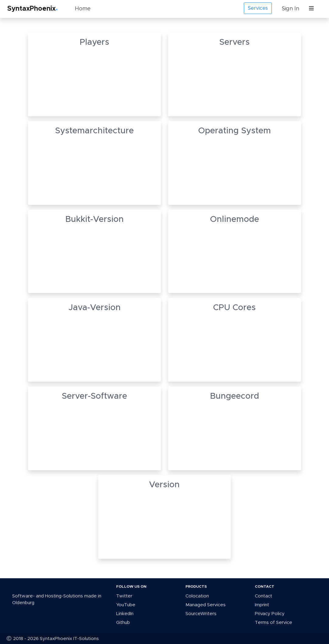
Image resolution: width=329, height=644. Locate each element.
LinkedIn (125, 614)
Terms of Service (274, 623)
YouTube (126, 605)
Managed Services (206, 605)
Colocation (197, 596)
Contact (263, 596)
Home (83, 9)
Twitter (124, 596)
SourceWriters (201, 614)
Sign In (290, 9)
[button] (313, 9)
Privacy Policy (270, 614)
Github (123, 623)
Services (258, 8)
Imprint (262, 605)
